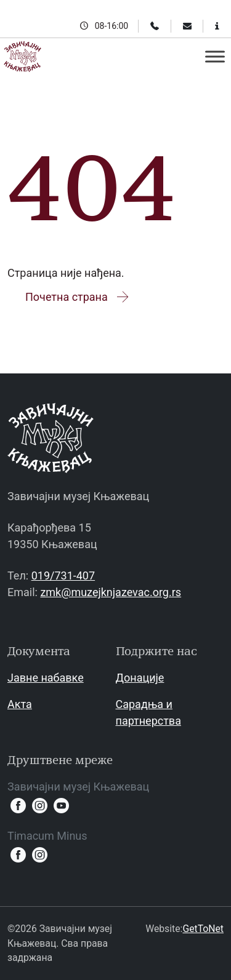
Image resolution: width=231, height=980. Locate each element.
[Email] (187, 26)
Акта (20, 704)
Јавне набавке (46, 678)
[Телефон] (155, 26)
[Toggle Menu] (215, 56)
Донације (140, 678)
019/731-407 (63, 576)
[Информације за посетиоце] (217, 26)
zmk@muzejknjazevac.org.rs (111, 592)
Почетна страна (78, 297)
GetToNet (203, 929)
